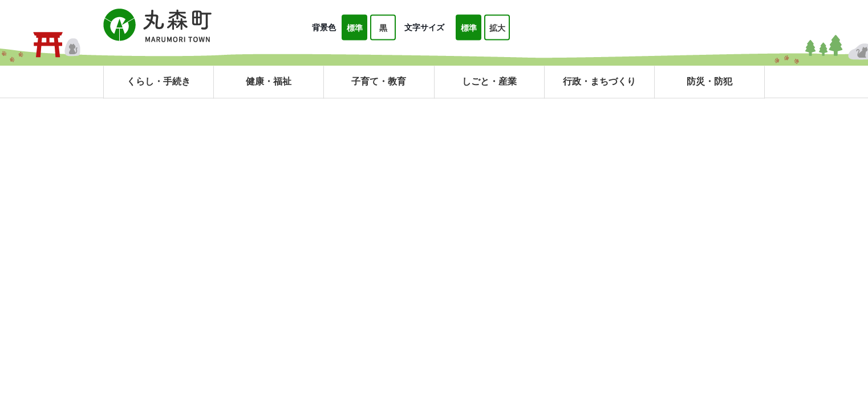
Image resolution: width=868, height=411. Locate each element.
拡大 (497, 28)
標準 (355, 28)
